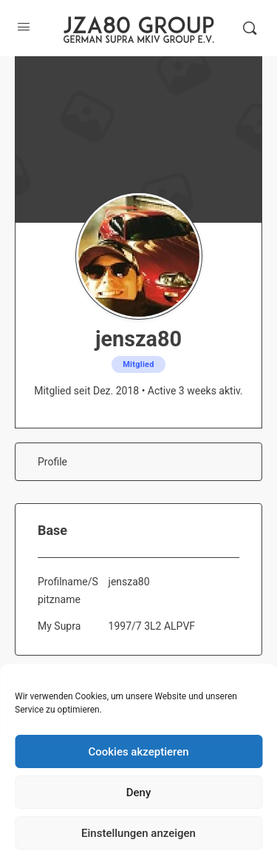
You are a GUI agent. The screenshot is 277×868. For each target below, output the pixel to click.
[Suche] (250, 28)
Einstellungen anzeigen (138, 833)
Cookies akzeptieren (138, 752)
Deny (139, 793)
